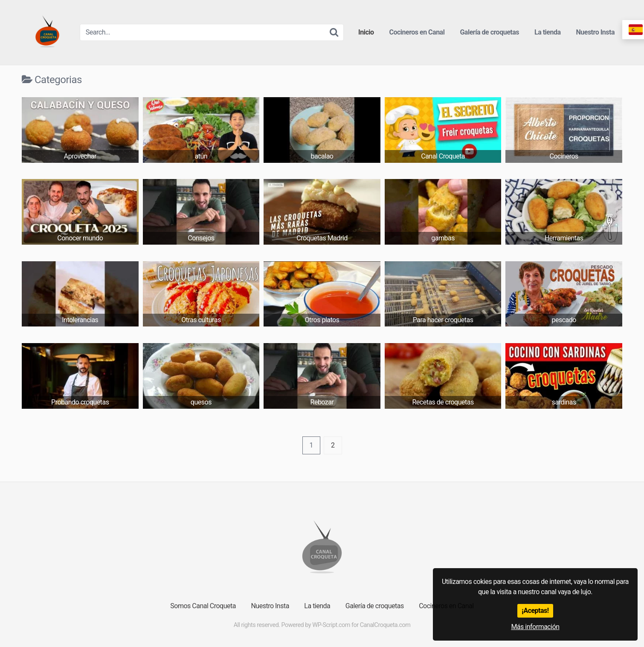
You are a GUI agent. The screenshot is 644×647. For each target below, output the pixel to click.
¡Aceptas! (535, 611)
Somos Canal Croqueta (203, 606)
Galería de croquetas (489, 32)
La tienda (548, 32)
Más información (535, 627)
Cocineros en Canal (417, 32)
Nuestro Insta (596, 32)
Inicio (366, 32)
